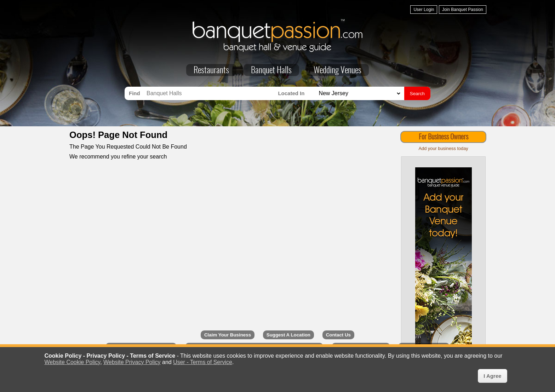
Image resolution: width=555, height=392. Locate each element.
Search (417, 94)
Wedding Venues (337, 71)
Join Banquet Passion (463, 10)
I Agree (492, 376)
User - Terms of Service (203, 362)
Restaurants (211, 71)
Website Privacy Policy (132, 362)
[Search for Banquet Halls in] (359, 94)
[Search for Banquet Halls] (210, 93)
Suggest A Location (288, 335)
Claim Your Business (228, 335)
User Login (424, 10)
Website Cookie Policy (72, 362)
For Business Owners (444, 137)
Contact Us (338, 335)
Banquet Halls (271, 71)
